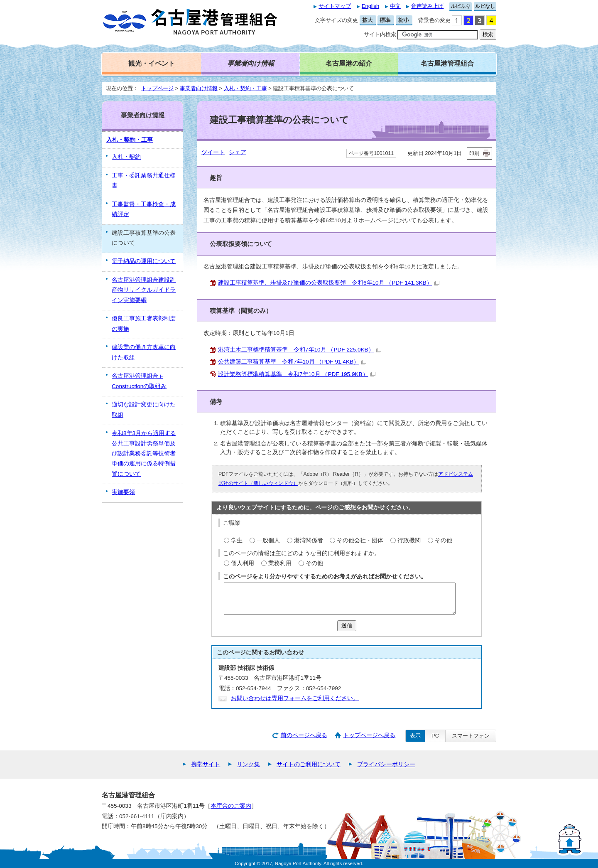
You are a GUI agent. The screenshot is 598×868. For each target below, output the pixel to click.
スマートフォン (471, 736)
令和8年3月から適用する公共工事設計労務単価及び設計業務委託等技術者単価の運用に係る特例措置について (144, 454)
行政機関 (409, 540)
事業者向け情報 (199, 88)
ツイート (213, 152)
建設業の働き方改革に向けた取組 (144, 352)
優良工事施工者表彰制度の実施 (144, 323)
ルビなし (485, 6)
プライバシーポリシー (386, 764)
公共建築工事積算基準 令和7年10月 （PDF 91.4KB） (292, 362)
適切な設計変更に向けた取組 (144, 409)
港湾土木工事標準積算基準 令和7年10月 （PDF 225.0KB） (300, 350)
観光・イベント (152, 63)
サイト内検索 (380, 34)
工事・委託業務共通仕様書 (144, 181)
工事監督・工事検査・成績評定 (144, 209)
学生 (237, 540)
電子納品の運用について (144, 261)
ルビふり (461, 6)
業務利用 (280, 563)
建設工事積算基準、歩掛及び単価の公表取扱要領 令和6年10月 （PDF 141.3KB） (329, 283)
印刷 (474, 153)
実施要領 (123, 492)
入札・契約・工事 (245, 88)
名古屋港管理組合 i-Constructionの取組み (139, 381)
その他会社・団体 (360, 540)
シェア (238, 152)
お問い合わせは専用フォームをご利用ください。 (295, 698)
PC (435, 736)
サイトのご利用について (309, 764)
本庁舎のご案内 (231, 806)
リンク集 (248, 764)
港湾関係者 (309, 540)
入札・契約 (126, 157)
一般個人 (268, 540)
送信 (347, 626)
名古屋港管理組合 (447, 63)
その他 (444, 540)
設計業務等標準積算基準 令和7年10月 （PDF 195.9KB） (297, 374)
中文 (395, 6)
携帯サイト (206, 764)
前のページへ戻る (304, 735)
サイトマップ (335, 6)
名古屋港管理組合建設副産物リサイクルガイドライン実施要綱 (144, 290)
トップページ (157, 88)
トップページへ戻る (369, 735)
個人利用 (243, 563)
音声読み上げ (427, 6)
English (370, 6)
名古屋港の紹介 (349, 63)
